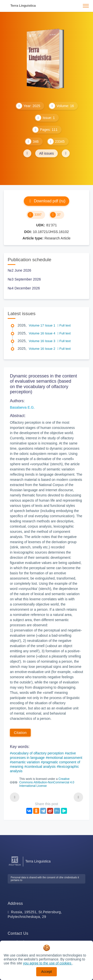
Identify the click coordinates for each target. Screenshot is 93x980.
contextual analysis (41, 767)
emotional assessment (65, 758)
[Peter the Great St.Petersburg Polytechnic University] (15, 866)
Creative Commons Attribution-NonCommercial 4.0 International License (47, 782)
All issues (46, 153)
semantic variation (26, 762)
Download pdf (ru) (46, 201)
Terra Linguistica (23, 6)
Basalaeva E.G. (22, 407)
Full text (64, 325)
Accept (46, 972)
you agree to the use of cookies (48, 963)
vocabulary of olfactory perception (38, 753)
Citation (20, 733)
